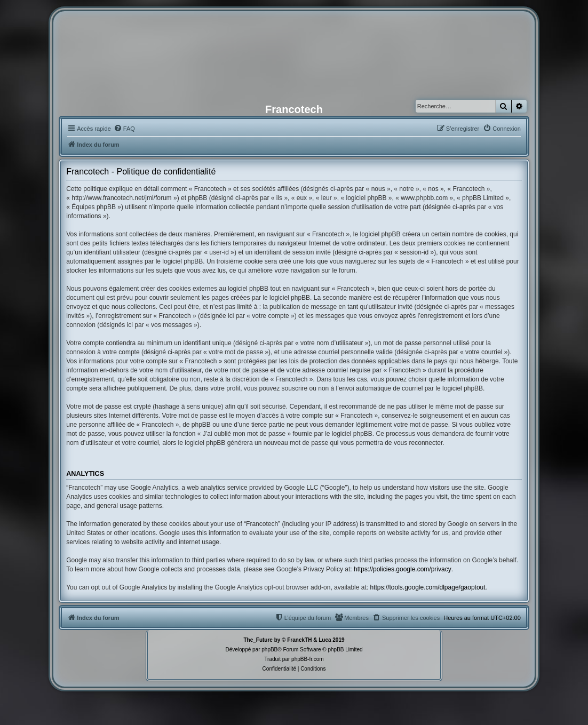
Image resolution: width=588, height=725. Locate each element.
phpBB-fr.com (308, 659)
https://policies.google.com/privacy (403, 569)
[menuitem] (124, 129)
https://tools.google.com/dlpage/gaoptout (427, 587)
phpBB (269, 650)
